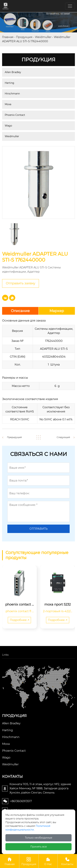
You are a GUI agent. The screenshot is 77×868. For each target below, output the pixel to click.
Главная (8, 37)
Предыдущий (14, 437)
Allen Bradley (13, 72)
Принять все (39, 847)
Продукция (24, 37)
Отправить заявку (21, 283)
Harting (9, 83)
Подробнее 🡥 (19, 620)
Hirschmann (12, 94)
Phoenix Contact (15, 115)
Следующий (63, 437)
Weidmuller (43, 37)
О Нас (48, 861)
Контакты (67, 861)
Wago (8, 126)
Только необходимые (39, 838)
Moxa (8, 104)
